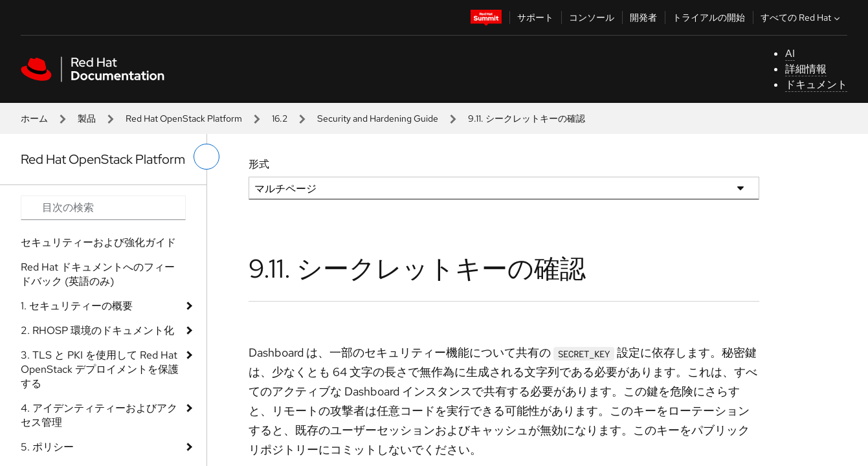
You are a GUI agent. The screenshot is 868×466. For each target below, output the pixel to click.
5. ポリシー (47, 447)
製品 (87, 118)
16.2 (280, 118)
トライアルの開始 (709, 17)
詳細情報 (806, 69)
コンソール (592, 17)
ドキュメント (816, 84)
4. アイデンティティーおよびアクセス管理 (99, 415)
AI (790, 53)
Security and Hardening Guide (378, 118)
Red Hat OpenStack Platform (184, 118)
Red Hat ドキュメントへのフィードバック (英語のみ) (98, 274)
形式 (259, 164)
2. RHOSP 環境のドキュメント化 (97, 330)
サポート (535, 17)
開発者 (643, 17)
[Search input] (103, 208)
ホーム (34, 118)
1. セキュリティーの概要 (77, 306)
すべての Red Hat (802, 17)
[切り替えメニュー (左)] (206, 157)
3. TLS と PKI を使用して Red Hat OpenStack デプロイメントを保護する (100, 369)
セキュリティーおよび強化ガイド (98, 242)
